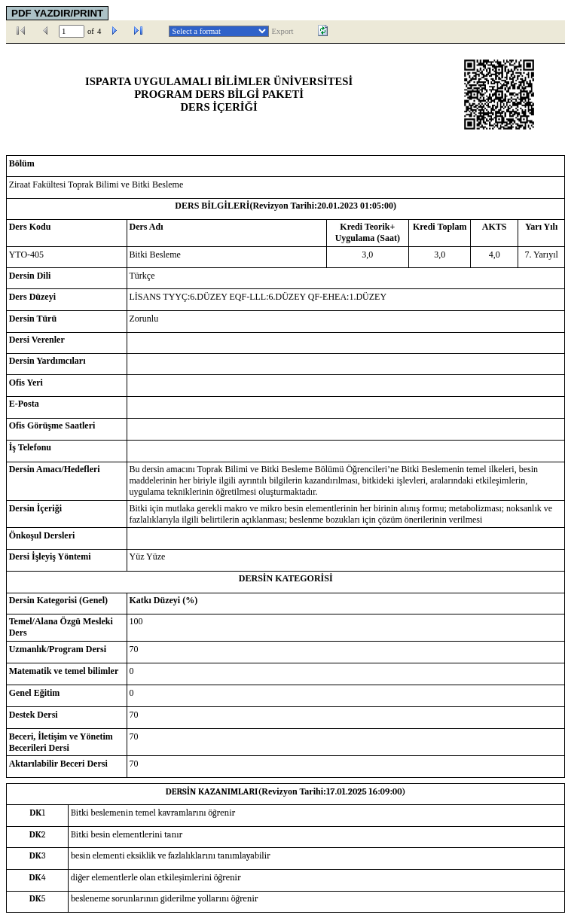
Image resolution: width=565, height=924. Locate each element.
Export (283, 31)
